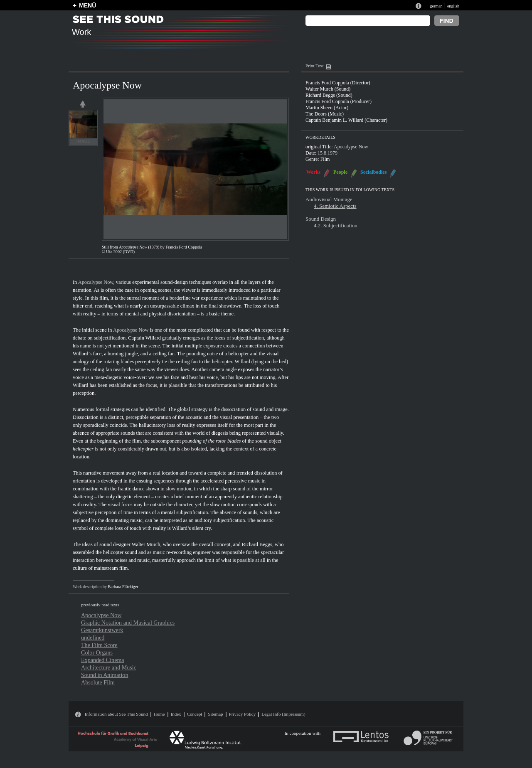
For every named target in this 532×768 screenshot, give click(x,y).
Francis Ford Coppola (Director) (338, 83)
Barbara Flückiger (123, 587)
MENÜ (87, 5)
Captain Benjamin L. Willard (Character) (346, 120)
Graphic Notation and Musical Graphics (128, 623)
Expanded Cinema (103, 660)
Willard (242, 362)
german (436, 6)
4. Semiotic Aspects (335, 206)
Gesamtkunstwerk (102, 630)
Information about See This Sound (116, 714)
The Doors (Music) (325, 114)
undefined (93, 638)
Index (176, 714)
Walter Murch (146, 544)
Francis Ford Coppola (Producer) (339, 101)
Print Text (314, 66)
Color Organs (97, 652)
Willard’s (82, 354)
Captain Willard (144, 338)
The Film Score (99, 645)
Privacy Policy (243, 714)
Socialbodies (373, 172)
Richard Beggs (257, 544)
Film (325, 159)
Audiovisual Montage (329, 199)
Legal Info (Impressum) (283, 714)
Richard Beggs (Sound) (329, 95)
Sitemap (215, 714)
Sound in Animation (105, 675)
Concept (195, 714)
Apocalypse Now (96, 282)
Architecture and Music (109, 667)
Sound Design (321, 219)
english (453, 6)
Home (159, 714)
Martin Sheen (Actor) (327, 108)
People (340, 172)
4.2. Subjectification (336, 225)
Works (313, 172)
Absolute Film (98, 682)
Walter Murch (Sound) (328, 89)
